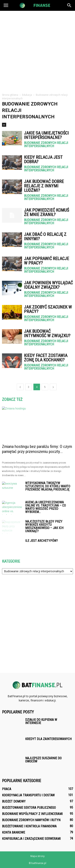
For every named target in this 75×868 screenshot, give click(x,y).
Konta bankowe (13, 832)
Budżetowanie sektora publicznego (29, 808)
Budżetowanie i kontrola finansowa (29, 826)
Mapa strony (37, 856)
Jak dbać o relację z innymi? (45, 237)
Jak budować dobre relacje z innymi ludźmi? (44, 186)
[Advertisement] (37, 50)
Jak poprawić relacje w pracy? (46, 261)
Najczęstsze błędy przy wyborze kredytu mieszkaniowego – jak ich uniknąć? (44, 526)
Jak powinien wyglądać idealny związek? (48, 285)
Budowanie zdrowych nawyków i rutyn (31, 820)
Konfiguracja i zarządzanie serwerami (31, 839)
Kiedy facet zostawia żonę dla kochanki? (46, 358)
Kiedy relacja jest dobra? (43, 159)
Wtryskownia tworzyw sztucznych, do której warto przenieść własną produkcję (48, 486)
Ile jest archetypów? (41, 541)
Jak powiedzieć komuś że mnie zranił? (46, 212)
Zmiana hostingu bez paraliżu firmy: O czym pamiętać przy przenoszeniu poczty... (37, 449)
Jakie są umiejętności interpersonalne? (46, 135)
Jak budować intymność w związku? (47, 333)
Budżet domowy (14, 801)
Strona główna (10, 95)
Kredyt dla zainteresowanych (48, 739)
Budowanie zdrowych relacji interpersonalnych (46, 145)
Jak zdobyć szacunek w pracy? (48, 309)
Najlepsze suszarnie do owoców (43, 760)
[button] (69, 5)
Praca (7, 789)
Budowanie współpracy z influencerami (32, 814)
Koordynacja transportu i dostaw (28, 795)
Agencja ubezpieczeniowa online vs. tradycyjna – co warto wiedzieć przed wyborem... (45, 507)
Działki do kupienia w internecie (41, 721)
